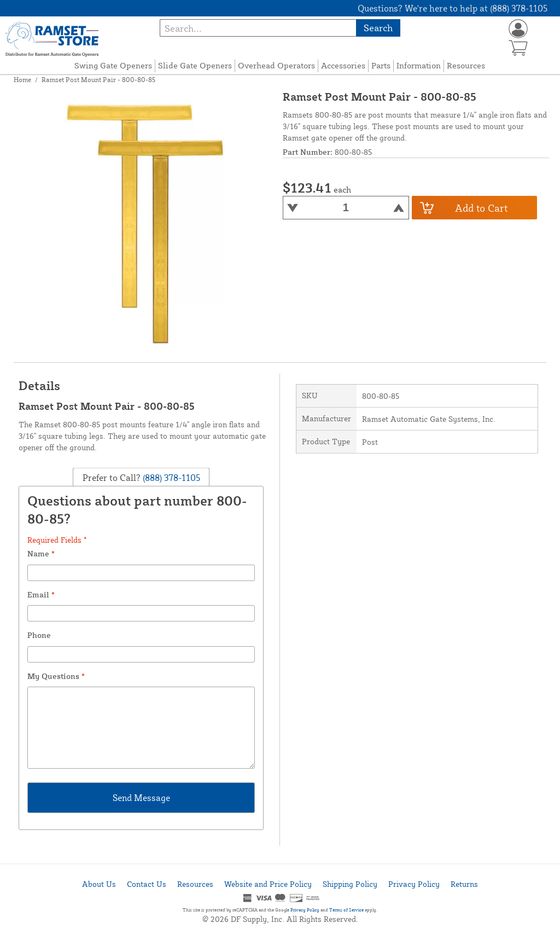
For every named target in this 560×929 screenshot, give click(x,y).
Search (378, 28)
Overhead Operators (276, 65)
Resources (466, 65)
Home (22, 80)
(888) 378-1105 (170, 477)
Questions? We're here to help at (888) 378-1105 (453, 8)
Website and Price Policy (268, 884)
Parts (381, 65)
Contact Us (147, 884)
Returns (464, 884)
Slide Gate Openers (195, 65)
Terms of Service (346, 910)
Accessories (343, 65)
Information (419, 65)
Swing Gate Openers (113, 65)
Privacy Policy (414, 884)
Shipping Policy (350, 884)
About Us (99, 884)
